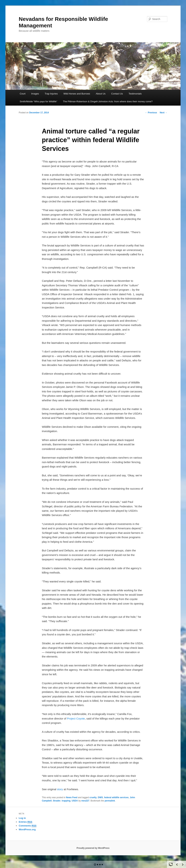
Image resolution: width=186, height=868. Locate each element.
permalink (110, 801)
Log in (22, 818)
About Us (101, 94)
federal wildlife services (116, 797)
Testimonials (135, 94)
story (60, 789)
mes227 (85, 801)
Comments (28, 826)
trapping (66, 801)
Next (163, 113)
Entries (25, 822)
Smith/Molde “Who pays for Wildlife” (38, 101)
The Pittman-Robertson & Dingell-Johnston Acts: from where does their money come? (108, 101)
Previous (151, 113)
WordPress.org (27, 829)
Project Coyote (76, 718)
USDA (75, 801)
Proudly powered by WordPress (93, 848)
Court (23, 94)
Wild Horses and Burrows (77, 94)
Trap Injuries (51, 94)
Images (35, 94)
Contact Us (117, 94)
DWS (100, 797)
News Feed (72, 797)
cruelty (93, 797)
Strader (57, 801)
